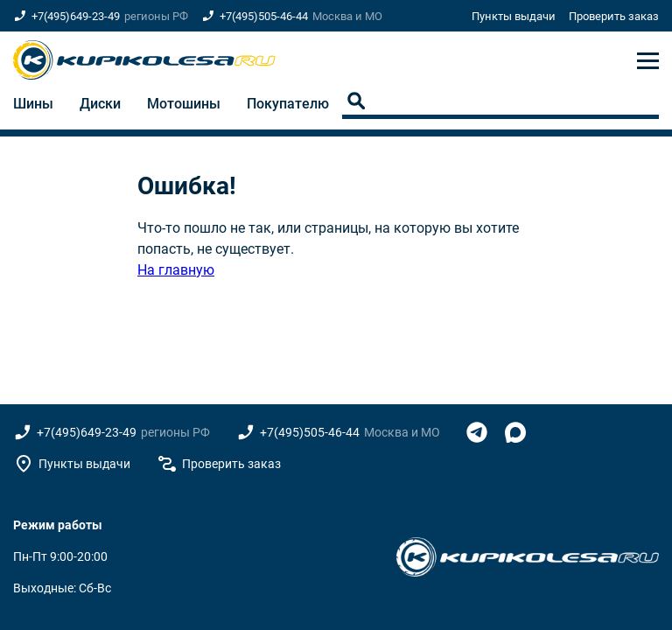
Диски (100, 104)
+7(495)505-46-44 (264, 16)
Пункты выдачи (514, 16)
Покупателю (288, 104)
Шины (33, 104)
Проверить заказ (614, 16)
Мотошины (184, 104)
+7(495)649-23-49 (76, 16)
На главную (176, 270)
